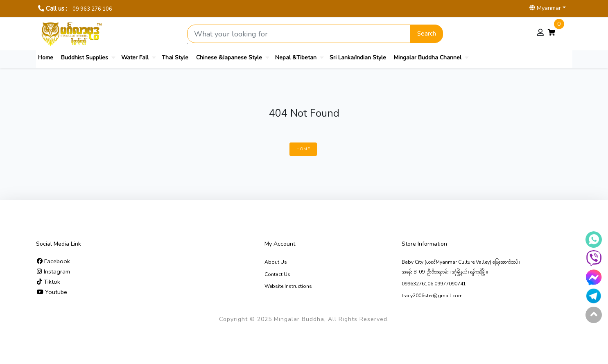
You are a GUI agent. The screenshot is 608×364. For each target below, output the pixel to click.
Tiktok (49, 282)
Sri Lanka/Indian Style (358, 58)
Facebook (53, 261)
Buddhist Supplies (85, 58)
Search (427, 34)
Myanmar (545, 8)
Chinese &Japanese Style (229, 58)
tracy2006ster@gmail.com (432, 296)
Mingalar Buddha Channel (428, 58)
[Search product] (299, 34)
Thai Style (175, 58)
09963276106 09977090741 (434, 284)
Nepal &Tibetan (296, 58)
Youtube (52, 292)
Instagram (53, 271)
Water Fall (135, 58)
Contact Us (277, 274)
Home (46, 58)
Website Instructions (288, 286)
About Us (276, 262)
